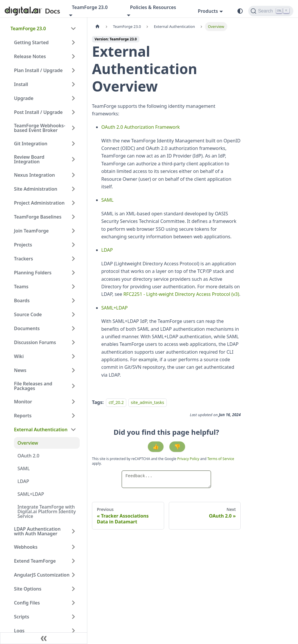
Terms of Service (221, 459)
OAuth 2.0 (28, 456)
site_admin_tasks (148, 402)
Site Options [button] (28, 589)
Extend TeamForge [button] (35, 561)
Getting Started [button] (31, 42)
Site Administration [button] (36, 189)
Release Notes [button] (30, 56)
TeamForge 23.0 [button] (90, 7)
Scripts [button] (22, 617)
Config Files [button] (27, 603)
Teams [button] (21, 287)
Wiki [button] (19, 356)
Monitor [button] (23, 402)
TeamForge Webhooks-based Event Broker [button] (40, 128)
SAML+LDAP (31, 494)
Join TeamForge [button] (31, 231)
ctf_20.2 (116, 402)
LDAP (23, 481)
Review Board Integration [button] (29, 159)
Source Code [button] (28, 314)
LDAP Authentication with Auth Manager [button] (37, 531)
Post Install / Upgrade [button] (38, 112)
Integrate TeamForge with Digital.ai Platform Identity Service (47, 511)
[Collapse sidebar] (44, 638)
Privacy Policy (189, 459)
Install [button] (21, 84)
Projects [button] (23, 245)
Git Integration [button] (31, 144)
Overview (28, 443)
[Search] (271, 11)
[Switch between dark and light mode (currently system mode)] (240, 11)
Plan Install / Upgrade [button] (38, 70)
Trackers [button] (23, 259)
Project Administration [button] (39, 203)
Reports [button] (23, 416)
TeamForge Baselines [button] (38, 217)
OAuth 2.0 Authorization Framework (141, 127)
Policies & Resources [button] (153, 7)
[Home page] (97, 27)
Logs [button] (19, 631)
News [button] (20, 370)
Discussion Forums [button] (35, 342)
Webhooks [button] (26, 547)
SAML (24, 468)
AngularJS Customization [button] (42, 575)
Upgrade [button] (24, 98)
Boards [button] (22, 300)
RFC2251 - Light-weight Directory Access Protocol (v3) (181, 294)
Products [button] (208, 11)
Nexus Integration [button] (34, 175)
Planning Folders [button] (33, 273)
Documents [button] (27, 328)
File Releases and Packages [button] (33, 386)
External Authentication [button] (41, 430)
